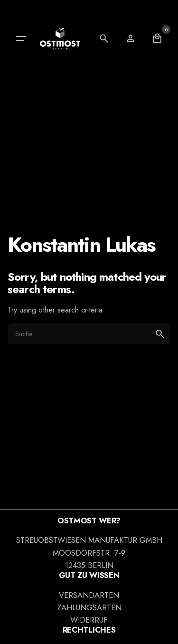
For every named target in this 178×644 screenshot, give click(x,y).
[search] (160, 334)
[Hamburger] (21, 38)
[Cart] (157, 38)
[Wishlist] (131, 38)
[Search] (104, 38)
